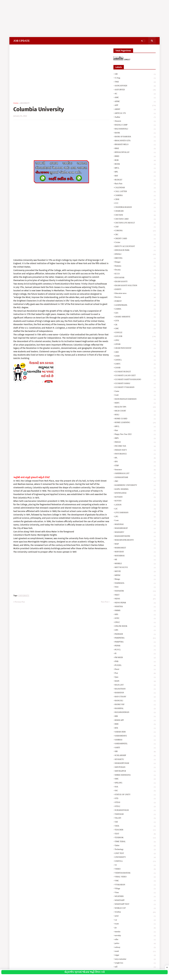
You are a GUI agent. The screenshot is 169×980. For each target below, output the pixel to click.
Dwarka (135, 270)
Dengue (135, 262)
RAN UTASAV (135, 697)
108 (135, 74)
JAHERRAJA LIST (135, 474)
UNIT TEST (135, 854)
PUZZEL (135, 666)
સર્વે (135, 967)
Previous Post (20, 602)
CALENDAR (135, 188)
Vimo (135, 893)
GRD (135, 352)
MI (135, 560)
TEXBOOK (135, 838)
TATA (135, 826)
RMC (135, 724)
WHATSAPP (135, 901)
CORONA (135, 231)
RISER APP (135, 721)
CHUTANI (135, 215)
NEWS (135, 599)
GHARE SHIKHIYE (135, 317)
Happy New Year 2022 (135, 435)
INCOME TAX (135, 446)
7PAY (135, 82)
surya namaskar (135, 959)
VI (135, 865)
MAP (135, 544)
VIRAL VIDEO (135, 877)
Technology (135, 850)
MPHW (135, 576)
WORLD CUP (135, 908)
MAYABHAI (135, 556)
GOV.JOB (135, 337)
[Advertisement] (79, 19)
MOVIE (135, 572)
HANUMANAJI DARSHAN (135, 399)
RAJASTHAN (135, 689)
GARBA (135, 309)
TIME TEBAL (135, 842)
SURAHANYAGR (135, 810)
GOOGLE (135, 333)
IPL (135, 458)
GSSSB (135, 368)
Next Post (105, 602)
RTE (135, 728)
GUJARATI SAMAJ (135, 384)
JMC (135, 482)
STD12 (135, 807)
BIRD (135, 157)
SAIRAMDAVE (135, 736)
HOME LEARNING (135, 423)
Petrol (135, 670)
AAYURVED (135, 90)
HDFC (135, 403)
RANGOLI (135, 701)
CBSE (135, 200)
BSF (135, 176)
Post (135, 673)
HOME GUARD (135, 419)
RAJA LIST (135, 685)
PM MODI (135, 658)
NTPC (135, 619)
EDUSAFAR (135, 278)
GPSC (135, 341)
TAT (135, 822)
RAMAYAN (135, 693)
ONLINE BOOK (135, 626)
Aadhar (135, 117)
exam (135, 924)
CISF (135, 227)
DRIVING (135, 258)
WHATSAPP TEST (135, 904)
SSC (135, 791)
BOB (135, 161)
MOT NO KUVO (135, 568)
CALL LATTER (135, 192)
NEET (135, 595)
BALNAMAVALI (135, 129)
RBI (135, 717)
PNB (135, 662)
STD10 (135, 803)
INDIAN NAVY (135, 450)
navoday (135, 936)
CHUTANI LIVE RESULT (135, 223)
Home (16, 103)
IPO (135, 462)
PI (135, 654)
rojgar (135, 955)
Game (135, 392)
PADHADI (135, 634)
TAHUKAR (135, 814)
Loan (135, 521)
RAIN (135, 681)
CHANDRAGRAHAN (135, 207)
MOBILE (135, 564)
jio (135, 928)
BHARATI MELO (135, 145)
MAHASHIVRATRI (135, 536)
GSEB (135, 356)
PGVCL (135, 650)
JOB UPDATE (22, 41)
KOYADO (135, 497)
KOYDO (135, 501)
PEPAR (135, 646)
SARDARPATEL (135, 744)
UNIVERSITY (25, 103)
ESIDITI (135, 290)
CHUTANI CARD (135, 219)
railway (135, 948)
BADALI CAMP (135, 125)
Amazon (135, 121)
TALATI (135, 818)
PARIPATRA (135, 638)
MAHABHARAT (135, 529)
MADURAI (135, 525)
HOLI (135, 415)
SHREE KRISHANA (135, 775)
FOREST (135, 301)
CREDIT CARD (135, 239)
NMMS (135, 611)
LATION (135, 505)
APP (135, 106)
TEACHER (135, 830)
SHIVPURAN (135, 767)
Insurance (135, 470)
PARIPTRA (135, 642)
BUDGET (135, 180)
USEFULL (135, 861)
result (135, 952)
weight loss (135, 963)
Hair (135, 431)
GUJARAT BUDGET (135, 372)
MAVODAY (135, 552)
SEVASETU (135, 760)
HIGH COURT (135, 411)
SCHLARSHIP (135, 756)
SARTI (135, 748)
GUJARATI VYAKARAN (135, 388)
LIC (135, 509)
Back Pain (135, 184)
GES (135, 313)
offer (135, 940)
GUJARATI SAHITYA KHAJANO (135, 380)
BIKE (135, 149)
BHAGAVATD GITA (135, 141)
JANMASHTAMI (135, 478)
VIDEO (135, 869)
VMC (135, 881)
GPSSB (135, 345)
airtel (135, 916)
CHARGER (135, 211)
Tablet (135, 846)
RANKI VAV (135, 705)
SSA (135, 787)
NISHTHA (135, 607)
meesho (135, 932)
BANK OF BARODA (135, 137)
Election (135, 297)
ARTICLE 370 (135, 114)
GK (135, 325)
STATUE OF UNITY (135, 795)
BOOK (135, 164)
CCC (135, 204)
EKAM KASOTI (135, 282)
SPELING (135, 783)
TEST (135, 834)
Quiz (135, 677)
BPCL (135, 168)
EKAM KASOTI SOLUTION (135, 286)
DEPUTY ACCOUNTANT (135, 247)
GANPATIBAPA (135, 305)
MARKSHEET (135, 548)
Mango (135, 579)
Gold (135, 395)
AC (135, 94)
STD (135, 799)
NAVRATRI (135, 591)
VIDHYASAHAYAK (135, 873)
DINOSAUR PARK (135, 250)
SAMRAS (135, 740)
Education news (135, 294)
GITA (135, 321)
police (135, 944)
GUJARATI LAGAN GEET (135, 376)
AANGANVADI (135, 86)
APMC (135, 102)
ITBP (135, 466)
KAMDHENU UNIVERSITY (135, 486)
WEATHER (135, 897)
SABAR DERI (135, 732)
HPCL (135, 427)
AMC (135, 98)
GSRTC (135, 364)
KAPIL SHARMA (135, 489)
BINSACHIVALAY (135, 153)
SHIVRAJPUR (135, 771)
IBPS (135, 439)
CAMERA (135, 196)
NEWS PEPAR (135, 603)
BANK (135, 133)
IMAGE (135, 442)
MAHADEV (135, 532)
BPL (135, 172)
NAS (135, 587)
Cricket (135, 243)
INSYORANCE (135, 454)
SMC (135, 779)
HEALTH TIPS (135, 407)
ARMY (135, 110)
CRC (135, 235)
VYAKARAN (135, 885)
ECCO (135, 274)
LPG (135, 517)
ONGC (135, 623)
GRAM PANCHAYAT (135, 348)
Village (135, 889)
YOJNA (135, 912)
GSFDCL (135, 360)
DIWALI (135, 254)
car (135, 920)
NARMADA (135, 583)
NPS (135, 615)
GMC (135, 329)
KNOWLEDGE (135, 493)
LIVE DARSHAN (135, 513)
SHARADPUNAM (135, 764)
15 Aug (135, 78)
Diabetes (135, 266)
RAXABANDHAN (135, 713)
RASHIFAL (135, 709)
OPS (135, 630)
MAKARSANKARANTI (135, 540)
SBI (135, 752)
